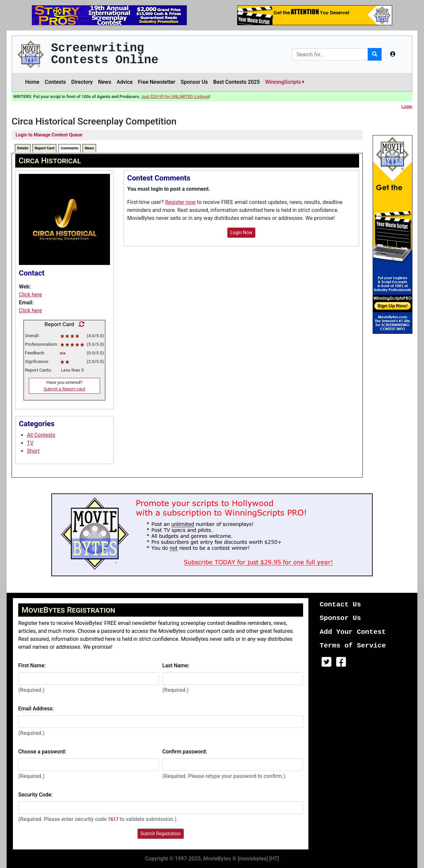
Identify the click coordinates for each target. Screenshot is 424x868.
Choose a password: (42, 752)
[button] (393, 54)
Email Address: (36, 709)
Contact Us (340, 605)
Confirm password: (185, 752)
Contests (55, 82)
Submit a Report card (64, 389)
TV (30, 443)
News (105, 82)
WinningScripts (285, 82)
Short (33, 451)
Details (23, 148)
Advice (125, 82)
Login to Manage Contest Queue (49, 135)
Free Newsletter (157, 82)
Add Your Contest (353, 632)
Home (32, 82)
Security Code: (35, 795)
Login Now (241, 232)
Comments (70, 148)
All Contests (41, 435)
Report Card (45, 148)
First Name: (32, 665)
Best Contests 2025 (237, 82)
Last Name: (176, 665)
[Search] (330, 54)
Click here (30, 295)
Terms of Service (353, 646)
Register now (180, 202)
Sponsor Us (194, 82)
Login (407, 106)
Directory (82, 82)
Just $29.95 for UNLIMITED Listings (175, 97)
